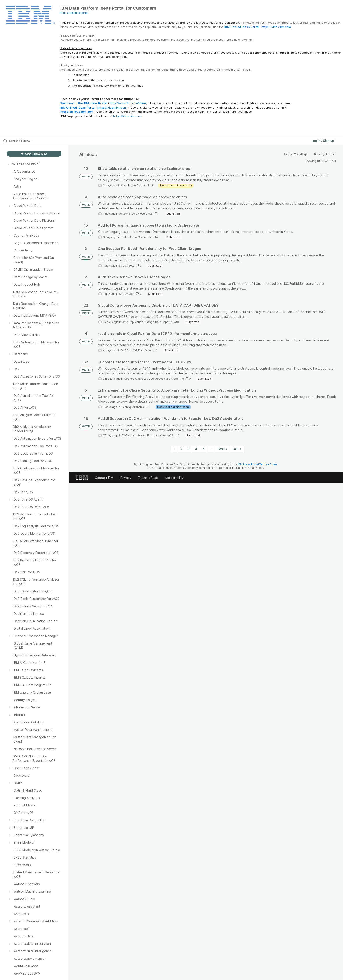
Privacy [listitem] (126, 478)
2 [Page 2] (182, 449)
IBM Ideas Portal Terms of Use (257, 464)
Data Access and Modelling (166, 379)
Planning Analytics (132, 407)
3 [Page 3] (189, 449)
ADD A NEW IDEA (34, 154)
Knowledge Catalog (134, 185)
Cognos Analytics (135, 379)
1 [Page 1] (174, 449)
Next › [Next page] (222, 449)
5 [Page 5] (204, 449)
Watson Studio (128, 214)
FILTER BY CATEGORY (23, 164)
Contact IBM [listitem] (104, 478)
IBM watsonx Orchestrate (137, 237)
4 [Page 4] (196, 449)
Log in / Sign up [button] (324, 141)
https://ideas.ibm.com (276, 27)
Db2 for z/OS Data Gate (136, 350)
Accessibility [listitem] (174, 478)
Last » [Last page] (237, 449)
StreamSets (127, 266)
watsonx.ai (146, 214)
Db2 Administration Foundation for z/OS (148, 435)
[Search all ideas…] (40, 141)
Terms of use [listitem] (148, 478)
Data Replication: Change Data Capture (147, 322)
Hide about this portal (74, 13)
